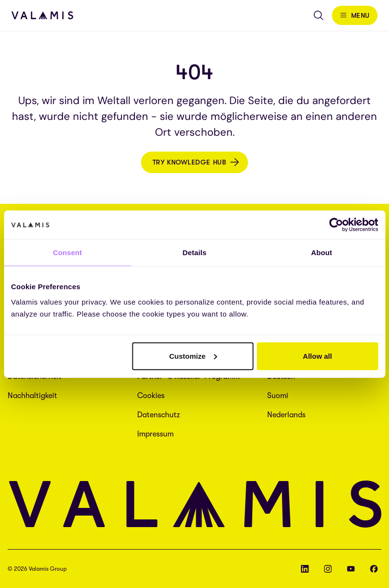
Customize (193, 356)
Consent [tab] (67, 253)
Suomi (278, 396)
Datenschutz (159, 415)
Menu (360, 15)
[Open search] (318, 15)
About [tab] (322, 253)
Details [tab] (195, 253)
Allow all (317, 356)
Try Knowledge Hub (189, 162)
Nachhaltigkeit (32, 396)
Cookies (151, 396)
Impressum (155, 434)
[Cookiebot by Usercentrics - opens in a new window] (336, 225)
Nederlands (286, 415)
